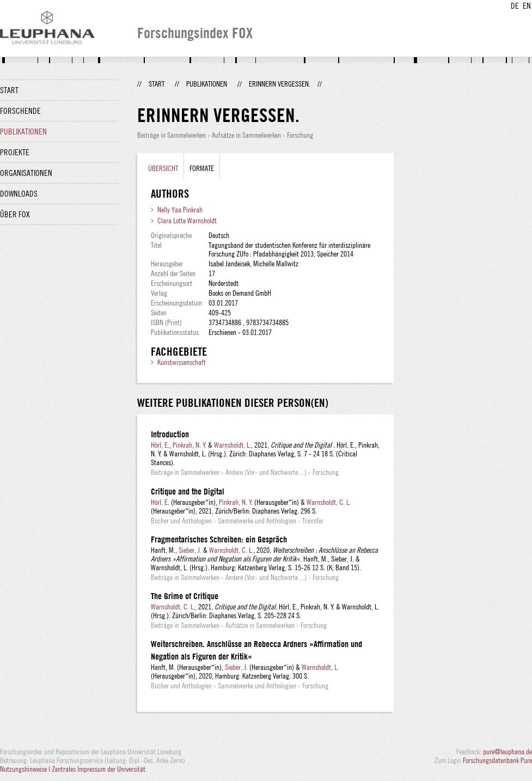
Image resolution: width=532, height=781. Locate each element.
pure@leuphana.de (507, 752)
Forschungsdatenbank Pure (497, 760)
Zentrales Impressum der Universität (99, 769)
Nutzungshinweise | (26, 769)
